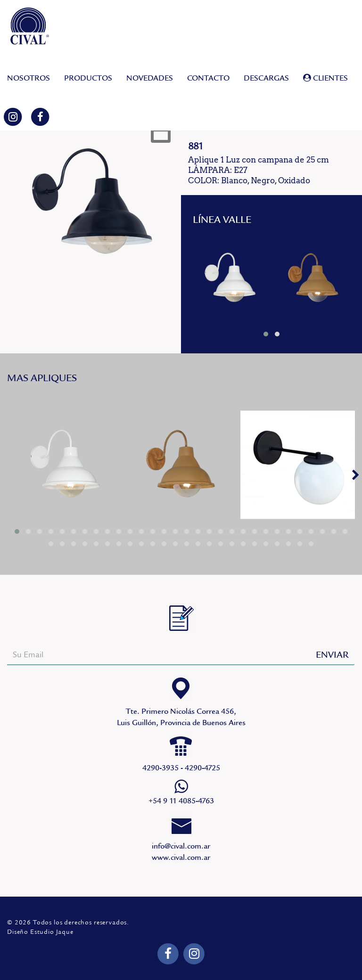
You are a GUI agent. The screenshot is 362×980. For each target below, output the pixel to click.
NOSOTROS (29, 78)
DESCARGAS (266, 78)
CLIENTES (325, 78)
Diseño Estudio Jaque (40, 932)
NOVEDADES (150, 78)
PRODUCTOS (88, 78)
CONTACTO (208, 78)
